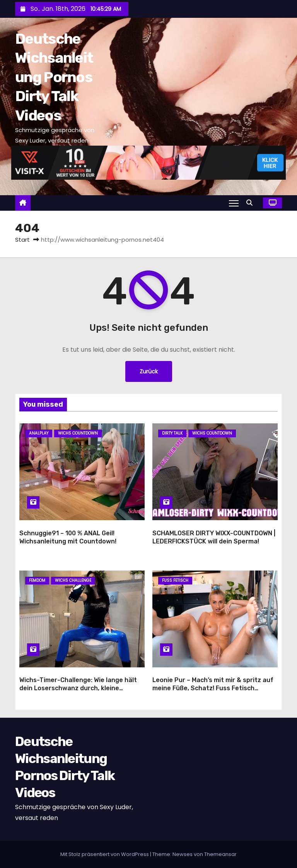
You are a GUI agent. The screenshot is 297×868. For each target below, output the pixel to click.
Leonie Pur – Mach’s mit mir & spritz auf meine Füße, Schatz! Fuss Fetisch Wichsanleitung (213, 688)
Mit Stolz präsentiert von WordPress (105, 854)
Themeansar (220, 854)
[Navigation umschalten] (234, 203)
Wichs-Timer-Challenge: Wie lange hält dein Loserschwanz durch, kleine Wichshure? (78, 688)
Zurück (149, 371)
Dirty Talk (172, 433)
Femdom (37, 580)
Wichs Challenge (73, 580)
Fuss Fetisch (175, 580)
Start (22, 240)
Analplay (39, 433)
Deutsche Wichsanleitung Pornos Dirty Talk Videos (54, 77)
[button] (251, 203)
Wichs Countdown (78, 433)
